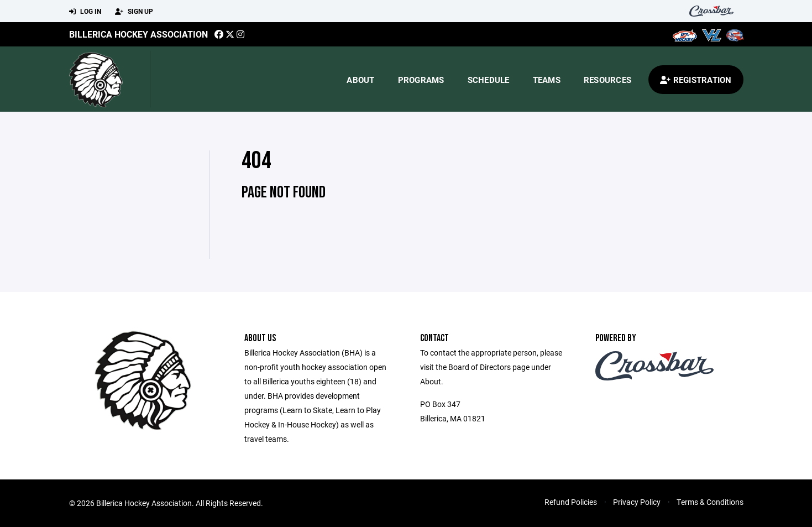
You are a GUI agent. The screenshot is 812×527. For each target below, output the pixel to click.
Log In (85, 12)
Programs (421, 80)
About (360, 80)
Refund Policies (571, 502)
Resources (607, 80)
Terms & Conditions (710, 502)
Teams (547, 80)
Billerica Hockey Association (138, 34)
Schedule (489, 80)
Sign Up (134, 12)
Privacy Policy (637, 502)
